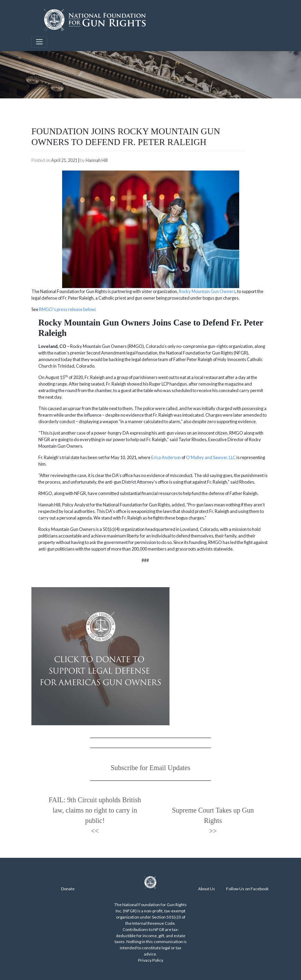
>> (213, 831)
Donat (67, 889)
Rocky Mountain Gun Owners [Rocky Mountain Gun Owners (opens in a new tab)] (207, 291)
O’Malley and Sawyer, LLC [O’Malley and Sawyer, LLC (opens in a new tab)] (211, 457)
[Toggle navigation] (39, 42)
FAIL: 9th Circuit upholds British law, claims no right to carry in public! (95, 810)
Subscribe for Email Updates (151, 768)
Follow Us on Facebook (247, 889)
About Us (207, 889)
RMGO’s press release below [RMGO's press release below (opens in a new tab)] (67, 309)
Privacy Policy (151, 960)
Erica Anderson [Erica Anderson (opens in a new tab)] (166, 457)
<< (95, 831)
